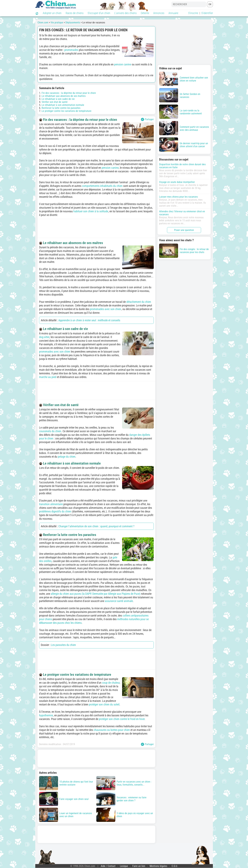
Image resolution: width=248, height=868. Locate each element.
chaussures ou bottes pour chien (112, 730)
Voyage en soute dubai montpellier (177, 182)
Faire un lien (139, 866)
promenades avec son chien (106, 309)
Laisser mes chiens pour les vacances (178, 197)
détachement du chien (139, 302)
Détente (145, 13)
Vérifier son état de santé (55, 102)
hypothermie (46, 715)
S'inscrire (193, 13)
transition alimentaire (51, 504)
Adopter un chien (52, 13)
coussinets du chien (50, 431)
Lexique (124, 866)
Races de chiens (75, 13)
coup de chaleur (111, 683)
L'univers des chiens (126, 13)
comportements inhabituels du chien (102, 186)
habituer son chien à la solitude (91, 211)
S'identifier (207, 13)
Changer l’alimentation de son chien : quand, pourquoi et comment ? (96, 526)
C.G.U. (175, 866)
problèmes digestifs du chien (55, 511)
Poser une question (184, 230)
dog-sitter (44, 337)
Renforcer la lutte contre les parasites (61, 108)
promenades (71, 50)
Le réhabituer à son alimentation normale (63, 105)
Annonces (159, 13)
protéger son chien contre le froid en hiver (122, 719)
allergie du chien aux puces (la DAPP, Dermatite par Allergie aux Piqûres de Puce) (96, 594)
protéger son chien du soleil (104, 704)
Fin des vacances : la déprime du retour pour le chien (69, 93)
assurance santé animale (119, 601)
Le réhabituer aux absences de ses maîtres (64, 96)
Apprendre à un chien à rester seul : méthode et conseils (89, 320)
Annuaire (173, 13)
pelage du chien (67, 457)
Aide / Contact (108, 866)
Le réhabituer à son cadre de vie (58, 99)
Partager (147, 119)
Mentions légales (158, 866)
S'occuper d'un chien (99, 13)
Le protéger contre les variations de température (67, 111)
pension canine (123, 64)
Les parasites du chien (63, 645)
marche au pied (48, 377)
